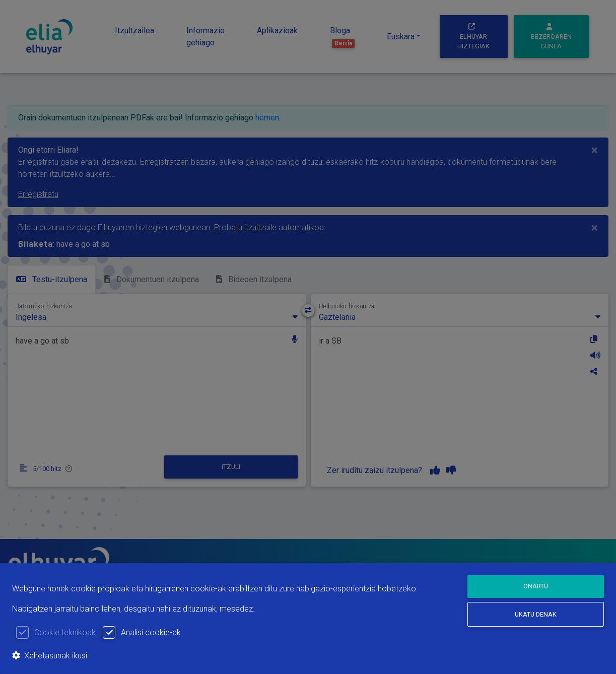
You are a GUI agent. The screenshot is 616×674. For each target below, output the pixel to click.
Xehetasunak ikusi (50, 656)
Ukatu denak (536, 614)
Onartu (536, 586)
